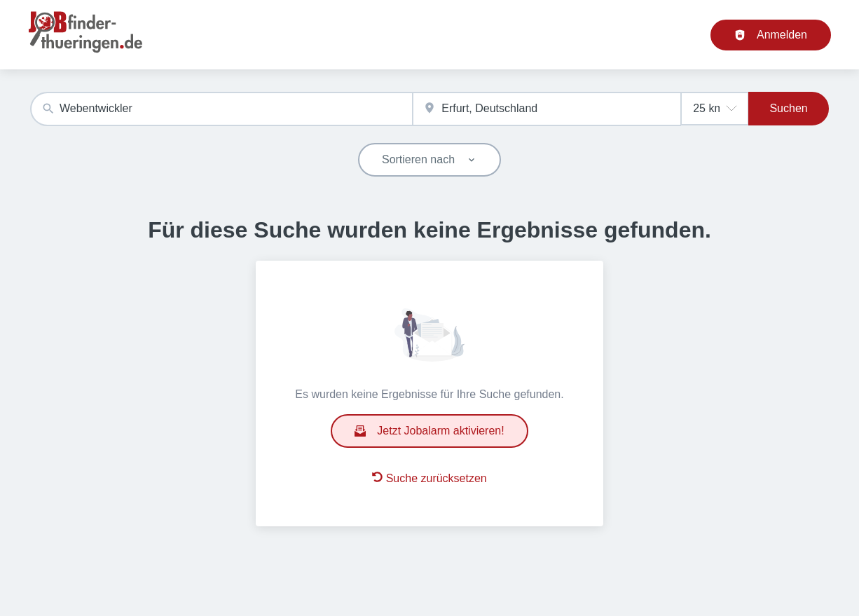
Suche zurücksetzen (429, 478)
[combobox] (221, 109)
